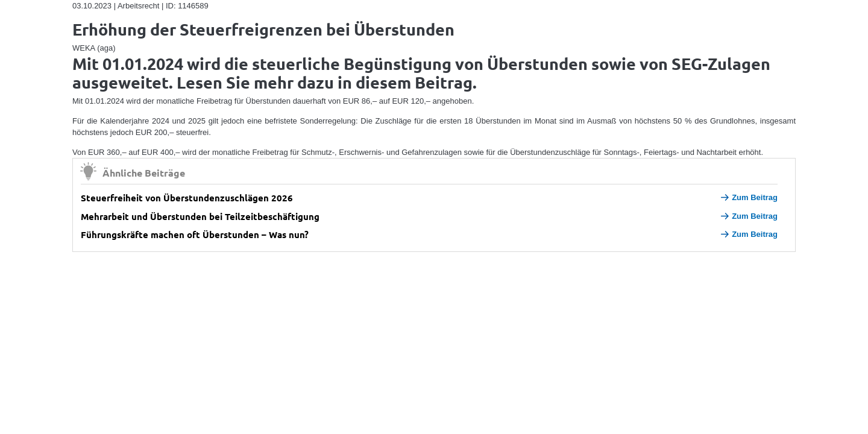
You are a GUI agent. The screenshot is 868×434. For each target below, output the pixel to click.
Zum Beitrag (749, 197)
